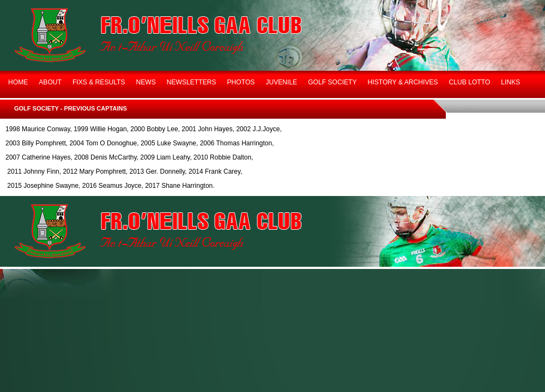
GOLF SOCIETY (332, 82)
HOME (18, 82)
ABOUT (50, 82)
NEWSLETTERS (192, 82)
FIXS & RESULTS (99, 82)
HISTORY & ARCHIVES (403, 82)
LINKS (510, 82)
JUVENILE (281, 82)
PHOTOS (241, 82)
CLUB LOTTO (470, 82)
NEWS (146, 82)
